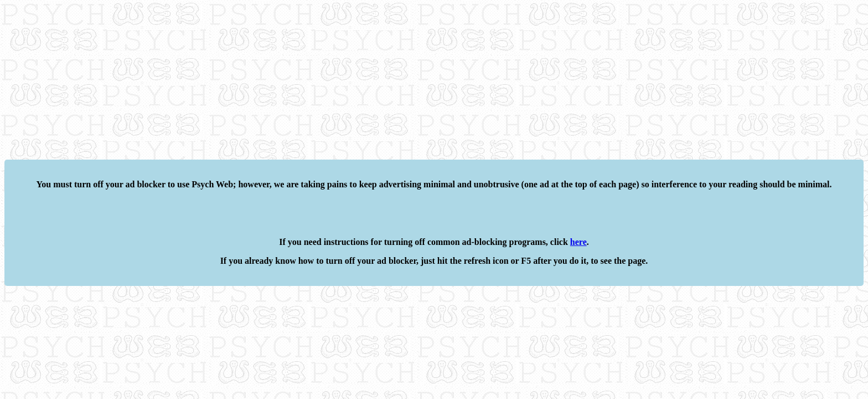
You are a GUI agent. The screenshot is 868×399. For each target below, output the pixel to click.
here (578, 242)
